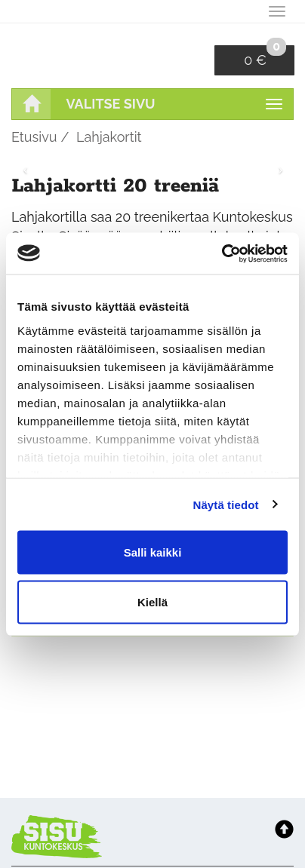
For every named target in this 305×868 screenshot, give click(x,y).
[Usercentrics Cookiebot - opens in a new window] (222, 253)
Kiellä (152, 601)
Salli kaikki (153, 552)
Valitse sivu (111, 104)
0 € (265, 57)
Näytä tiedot (226, 504)
